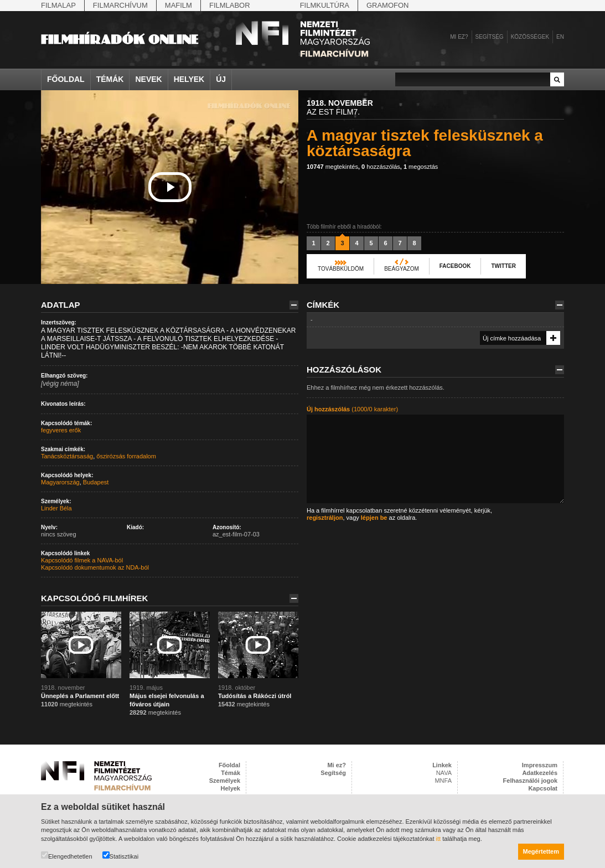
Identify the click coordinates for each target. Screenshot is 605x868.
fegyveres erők (61, 430)
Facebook (455, 266)
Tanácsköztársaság (67, 456)
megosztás (421, 167)
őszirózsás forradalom (126, 456)
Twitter (503, 266)
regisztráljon (325, 518)
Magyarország (60, 482)
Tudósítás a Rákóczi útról (255, 696)
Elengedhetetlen (67, 856)
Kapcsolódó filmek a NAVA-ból (82, 560)
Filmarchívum (120, 5)
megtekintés (332, 167)
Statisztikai (121, 856)
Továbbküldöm (341, 269)
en (560, 37)
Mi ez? (459, 37)
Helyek (189, 79)
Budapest (96, 482)
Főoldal (66, 79)
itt (439, 839)
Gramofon (388, 5)
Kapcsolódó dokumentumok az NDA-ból (95, 567)
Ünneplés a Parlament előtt (80, 696)
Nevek (148, 79)
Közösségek (530, 37)
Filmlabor (230, 5)
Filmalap (58, 5)
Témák (110, 79)
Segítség (490, 37)
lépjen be (374, 518)
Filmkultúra (325, 5)
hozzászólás (381, 167)
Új (221, 79)
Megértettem (541, 851)
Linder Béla (56, 508)
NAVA (444, 773)
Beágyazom (402, 269)
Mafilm (179, 5)
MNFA (443, 781)
